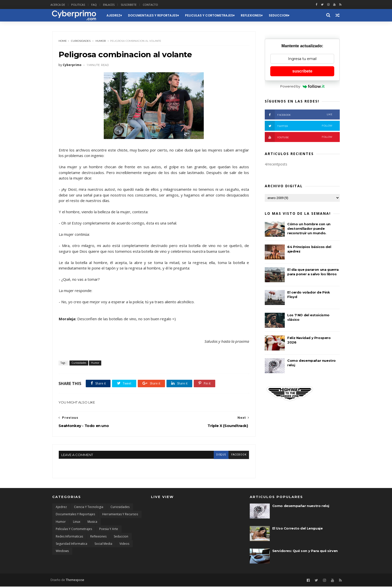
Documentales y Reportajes (154, 15)
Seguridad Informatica (71, 544)
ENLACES (110, 5)
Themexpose (77, 580)
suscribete (302, 71)
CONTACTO (152, 5)
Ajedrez (115, 15)
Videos (124, 544)
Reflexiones (252, 15)
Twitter (298, 126)
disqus (218, 455)
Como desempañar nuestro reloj (301, 506)
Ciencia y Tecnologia (89, 507)
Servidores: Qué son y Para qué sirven (305, 551)
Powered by (302, 86)
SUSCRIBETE (130, 5)
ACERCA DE (59, 5)
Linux (77, 522)
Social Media (103, 544)
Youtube (298, 137)
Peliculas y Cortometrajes (210, 15)
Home (63, 41)
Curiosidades (81, 41)
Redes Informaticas (69, 537)
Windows (62, 552)
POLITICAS (80, 5)
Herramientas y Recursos (120, 515)
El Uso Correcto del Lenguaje (297, 529)
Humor (101, 41)
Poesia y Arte (109, 529)
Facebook (298, 115)
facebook (235, 455)
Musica (92, 522)
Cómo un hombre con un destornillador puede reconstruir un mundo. (309, 229)
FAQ (96, 5)
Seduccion (280, 15)
